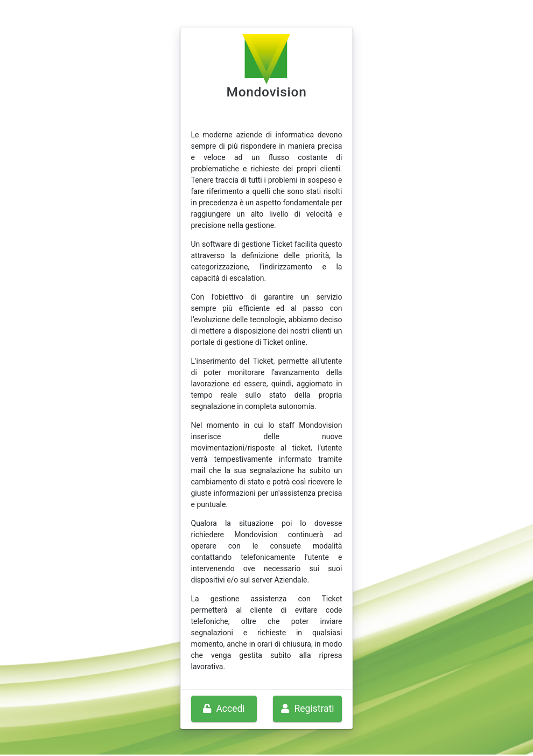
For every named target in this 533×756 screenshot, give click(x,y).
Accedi (224, 709)
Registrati (307, 709)
